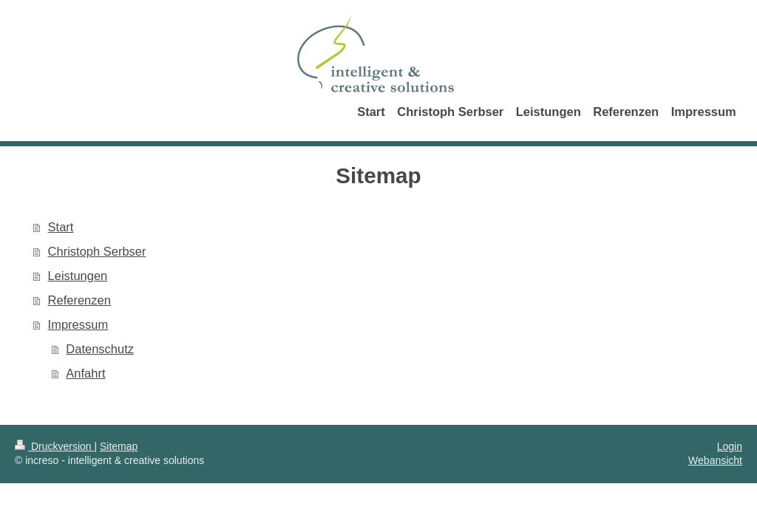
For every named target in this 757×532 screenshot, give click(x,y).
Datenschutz (100, 349)
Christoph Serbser (97, 251)
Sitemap (119, 446)
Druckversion (54, 446)
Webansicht (715, 460)
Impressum (78, 324)
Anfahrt (85, 373)
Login (730, 446)
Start (61, 227)
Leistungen (78, 276)
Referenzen (79, 300)
